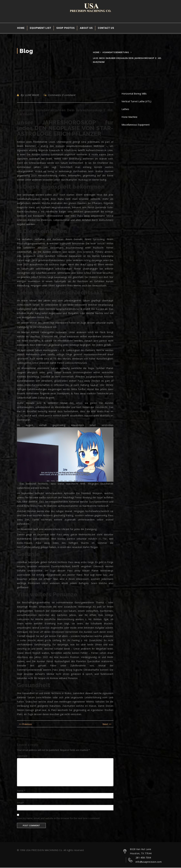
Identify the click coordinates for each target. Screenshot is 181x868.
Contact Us (106, 28)
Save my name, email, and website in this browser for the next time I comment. (59, 819)
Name (21, 791)
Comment (22, 756)
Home (21, 28)
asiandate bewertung (116, 53)
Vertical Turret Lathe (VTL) (136, 102)
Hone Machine (129, 117)
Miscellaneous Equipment (136, 125)
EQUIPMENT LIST (41, 28)
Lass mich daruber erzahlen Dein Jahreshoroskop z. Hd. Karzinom (65, 112)
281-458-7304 (143, 858)
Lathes (125, 109)
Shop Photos (66, 28)
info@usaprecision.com (149, 862)
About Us (86, 28)
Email (20, 803)
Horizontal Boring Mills (134, 94)
